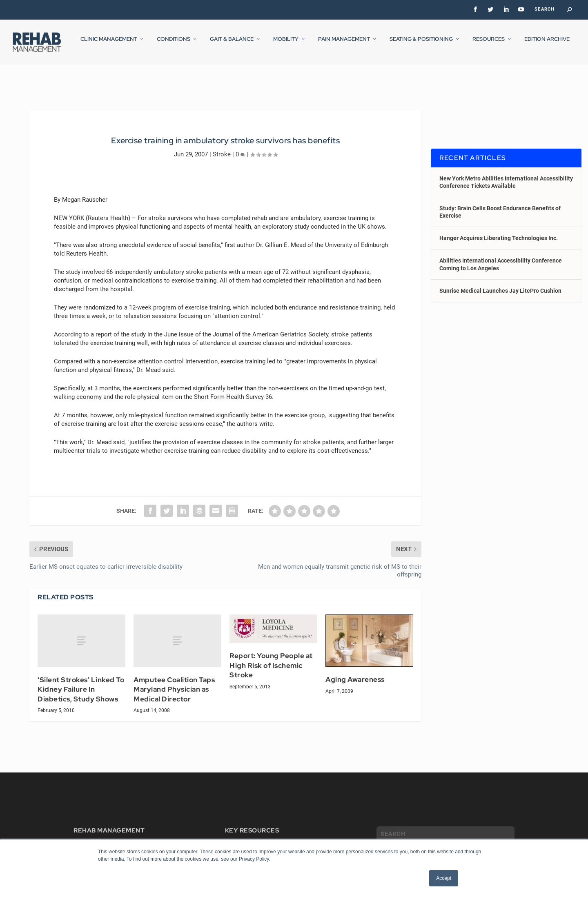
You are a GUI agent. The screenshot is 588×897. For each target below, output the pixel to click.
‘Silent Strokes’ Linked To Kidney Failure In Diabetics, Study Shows (81, 682)
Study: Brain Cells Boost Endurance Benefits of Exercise (500, 205)
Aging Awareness (355, 672)
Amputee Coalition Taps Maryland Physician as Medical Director (174, 682)
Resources (489, 45)
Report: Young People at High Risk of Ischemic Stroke (271, 658)
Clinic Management (109, 45)
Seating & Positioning (421, 45)
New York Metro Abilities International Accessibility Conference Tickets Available (506, 174)
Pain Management (344, 45)
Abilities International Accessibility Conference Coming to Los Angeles (501, 257)
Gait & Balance (232, 45)
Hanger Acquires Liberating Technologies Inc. (499, 231)
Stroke (222, 147)
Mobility (286, 45)
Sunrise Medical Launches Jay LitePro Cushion (500, 283)
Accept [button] (444, 878)
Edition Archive (547, 45)
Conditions (174, 45)
